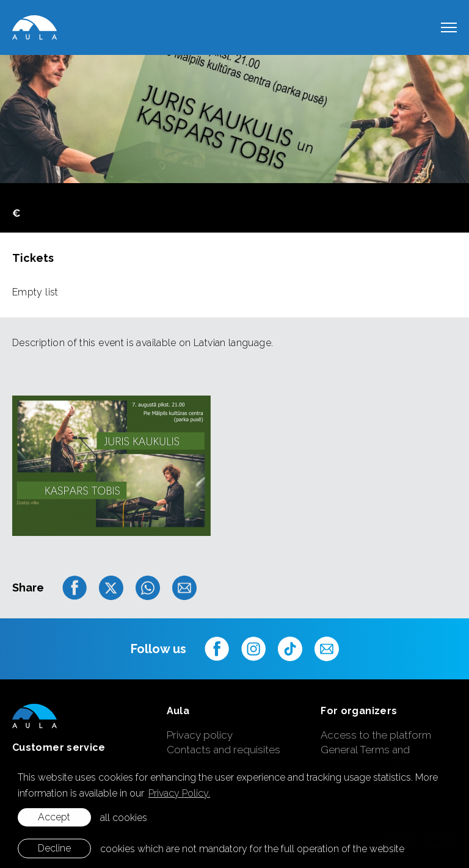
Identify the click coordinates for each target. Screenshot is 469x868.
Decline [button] (54, 848)
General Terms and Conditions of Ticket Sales (383, 757)
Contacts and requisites (224, 750)
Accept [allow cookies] (54, 817)
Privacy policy (200, 735)
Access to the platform (376, 735)
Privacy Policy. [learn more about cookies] (179, 793)
